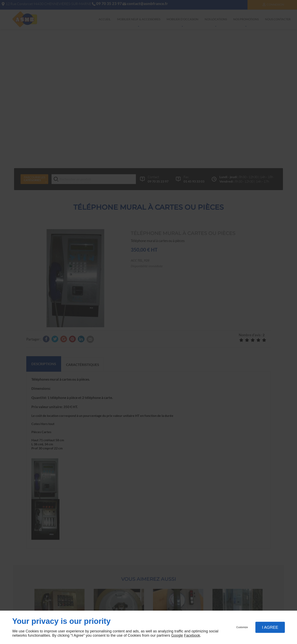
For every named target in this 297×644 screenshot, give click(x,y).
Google (177, 635)
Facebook (192, 635)
